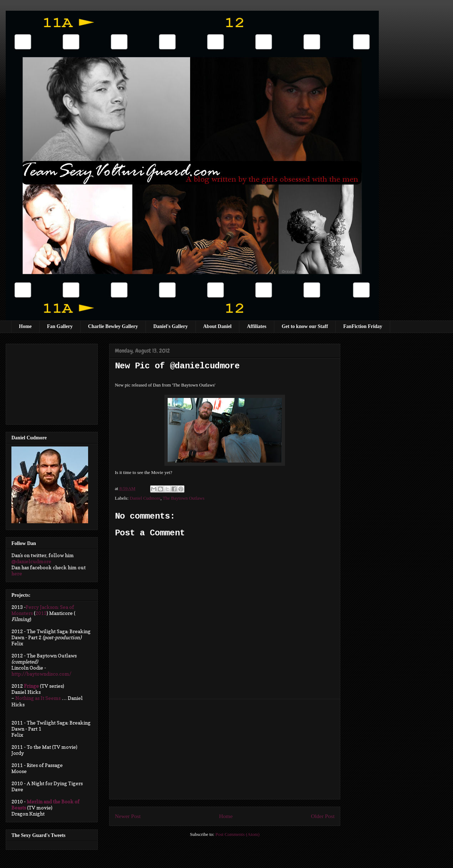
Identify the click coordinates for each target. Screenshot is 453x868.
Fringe (31, 686)
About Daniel (218, 326)
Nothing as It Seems (38, 698)
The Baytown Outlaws (184, 498)
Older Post (323, 816)
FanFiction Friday (363, 326)
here (17, 573)
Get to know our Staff (305, 326)
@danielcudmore (31, 561)
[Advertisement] (225, 749)
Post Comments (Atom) (238, 834)
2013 (41, 613)
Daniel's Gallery (171, 326)
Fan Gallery (60, 326)
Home (25, 326)
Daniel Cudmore (145, 498)
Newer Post (128, 816)
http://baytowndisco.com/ (41, 674)
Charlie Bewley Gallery (113, 326)
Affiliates (256, 326)
